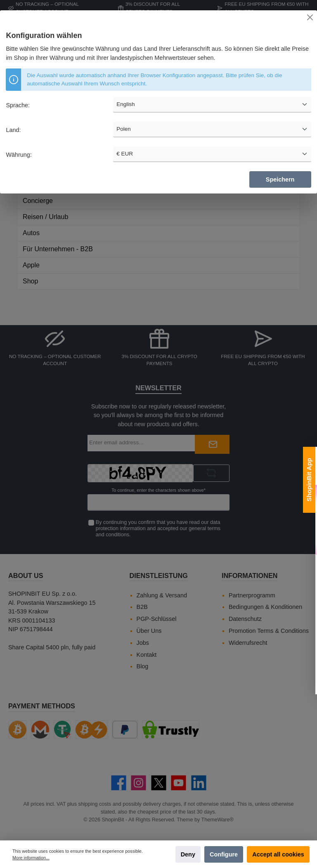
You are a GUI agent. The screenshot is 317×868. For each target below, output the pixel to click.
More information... (31, 858)
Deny (188, 854)
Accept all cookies (278, 854)
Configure (224, 854)
